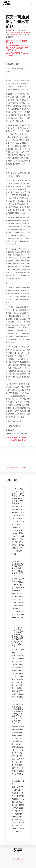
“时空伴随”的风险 (18, 782)
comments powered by (16, 467)
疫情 (15, 33)
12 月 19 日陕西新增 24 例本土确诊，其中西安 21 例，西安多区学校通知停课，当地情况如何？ (18, 496)
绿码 (14, 35)
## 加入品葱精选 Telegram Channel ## (17, 54)
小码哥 (10, 30)
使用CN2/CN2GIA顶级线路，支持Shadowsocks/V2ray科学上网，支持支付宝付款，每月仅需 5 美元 (18, 45)
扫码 (23, 35)
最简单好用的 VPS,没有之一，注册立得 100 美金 (17, 439)
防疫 (10, 35)
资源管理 (18, 35)
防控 (7, 35)
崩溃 (29, 33)
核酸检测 (19, 33)
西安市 (25, 33)
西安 (11, 33)
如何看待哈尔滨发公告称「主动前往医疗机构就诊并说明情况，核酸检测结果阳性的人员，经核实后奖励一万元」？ (17, 637)
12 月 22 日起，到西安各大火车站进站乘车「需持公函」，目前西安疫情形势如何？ (17, 568)
